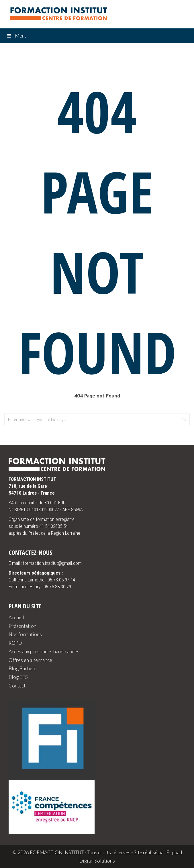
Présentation (22, 626)
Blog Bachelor (24, 668)
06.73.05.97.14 (61, 580)
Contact (17, 686)
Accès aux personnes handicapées (44, 652)
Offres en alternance (30, 660)
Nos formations (25, 634)
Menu (16, 36)
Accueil (16, 617)
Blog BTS (18, 677)
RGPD (15, 643)
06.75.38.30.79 (57, 587)
